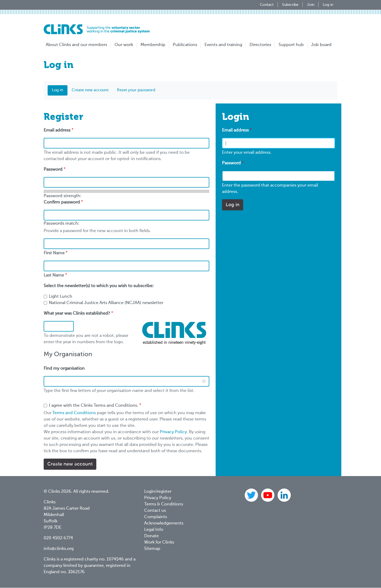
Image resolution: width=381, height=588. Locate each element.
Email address (235, 130)
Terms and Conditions (74, 413)
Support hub (291, 45)
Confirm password (62, 202)
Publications (185, 45)
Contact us (155, 511)
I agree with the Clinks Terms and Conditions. (94, 406)
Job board (321, 45)
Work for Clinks (159, 542)
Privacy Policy (173, 432)
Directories (260, 45)
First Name (54, 253)
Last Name (54, 275)
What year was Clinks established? (77, 314)
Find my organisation (64, 369)
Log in (328, 5)
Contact (267, 5)
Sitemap (152, 549)
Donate (151, 536)
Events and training (223, 45)
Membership (153, 45)
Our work (124, 45)
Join (311, 5)
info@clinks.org (59, 549)
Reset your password (136, 90)
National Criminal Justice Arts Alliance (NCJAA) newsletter (106, 303)
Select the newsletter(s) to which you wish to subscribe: (99, 286)
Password (231, 163)
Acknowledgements (164, 523)
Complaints (156, 517)
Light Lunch (61, 297)
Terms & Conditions (164, 504)
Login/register (158, 492)
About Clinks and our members (76, 45)
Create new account (90, 90)
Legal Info (154, 530)
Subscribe (290, 5)
